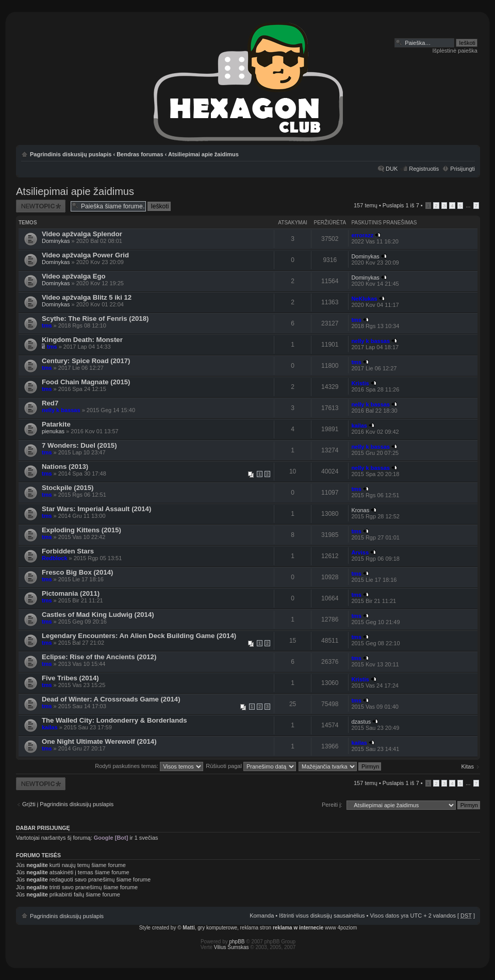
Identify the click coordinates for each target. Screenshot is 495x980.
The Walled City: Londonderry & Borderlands (114, 720)
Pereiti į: (332, 805)
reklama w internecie (298, 928)
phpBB (237, 942)
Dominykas (56, 241)
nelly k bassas (370, 341)
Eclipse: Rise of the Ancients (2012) (99, 657)
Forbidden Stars (68, 551)
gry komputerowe (217, 928)
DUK (392, 169)
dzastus (361, 722)
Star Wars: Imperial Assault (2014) (96, 509)
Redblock (55, 558)
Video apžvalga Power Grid (85, 255)
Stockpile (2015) (68, 488)
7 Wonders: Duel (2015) (79, 445)
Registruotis (424, 169)
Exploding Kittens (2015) (81, 530)
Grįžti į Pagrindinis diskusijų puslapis (68, 804)
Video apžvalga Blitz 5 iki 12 (87, 297)
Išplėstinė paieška (455, 51)
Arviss (360, 552)
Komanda (262, 916)
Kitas (468, 766)
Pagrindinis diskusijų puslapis (71, 154)
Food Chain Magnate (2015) (86, 382)
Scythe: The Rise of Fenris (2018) (95, 319)
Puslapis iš (401, 205)
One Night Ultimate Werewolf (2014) (99, 741)
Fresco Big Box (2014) (78, 572)
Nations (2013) (65, 467)
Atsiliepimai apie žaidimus (203, 154)
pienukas (53, 431)
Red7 (50, 403)
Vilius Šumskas (232, 947)
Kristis (360, 383)
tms (47, 325)
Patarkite (56, 424)
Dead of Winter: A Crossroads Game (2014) (111, 699)
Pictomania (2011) (71, 593)
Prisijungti (463, 169)
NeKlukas (364, 299)
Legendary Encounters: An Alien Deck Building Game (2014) (139, 636)
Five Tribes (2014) (70, 678)
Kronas (360, 510)
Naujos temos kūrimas (41, 206)
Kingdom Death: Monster (82, 340)
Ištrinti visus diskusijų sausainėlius (322, 916)
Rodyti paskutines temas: (149, 766)
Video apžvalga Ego (74, 276)
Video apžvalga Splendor (82, 234)
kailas (359, 426)
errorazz (362, 235)
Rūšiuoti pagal (251, 766)
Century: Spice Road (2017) (86, 361)
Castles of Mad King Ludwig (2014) (98, 615)
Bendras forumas (140, 154)
